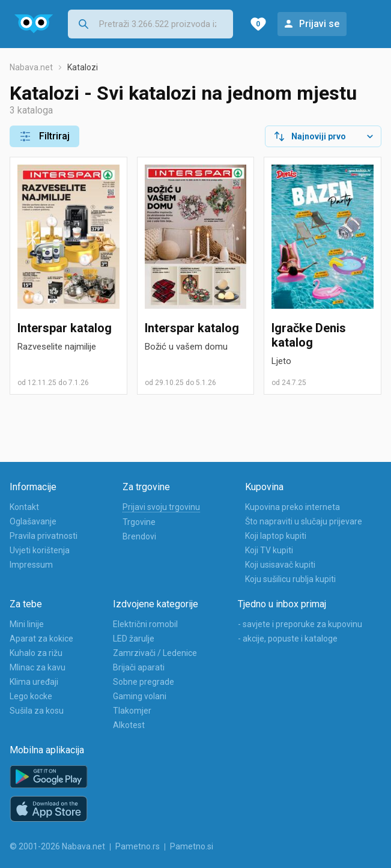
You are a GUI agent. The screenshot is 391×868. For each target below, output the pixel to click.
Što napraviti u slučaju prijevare (304, 521)
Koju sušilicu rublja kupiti (290, 579)
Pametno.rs (138, 846)
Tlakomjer (132, 711)
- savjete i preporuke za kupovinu (300, 624)
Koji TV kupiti (269, 550)
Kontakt (24, 507)
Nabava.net (31, 67)
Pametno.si (192, 846)
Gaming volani (140, 696)
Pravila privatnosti (44, 536)
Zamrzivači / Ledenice (155, 653)
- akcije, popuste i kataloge (288, 639)
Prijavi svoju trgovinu (161, 507)
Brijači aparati (139, 667)
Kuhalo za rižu (36, 653)
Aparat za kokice (41, 639)
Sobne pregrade (144, 682)
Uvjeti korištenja (40, 550)
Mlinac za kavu (38, 667)
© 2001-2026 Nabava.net (57, 846)
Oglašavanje (33, 521)
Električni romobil (145, 624)
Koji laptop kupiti (276, 536)
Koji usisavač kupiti (280, 565)
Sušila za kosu (37, 711)
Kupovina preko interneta (292, 507)
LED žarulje (134, 639)
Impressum (31, 565)
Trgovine (139, 522)
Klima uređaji (34, 682)
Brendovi (139, 536)
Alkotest (129, 725)
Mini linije (27, 624)
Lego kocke (31, 696)
